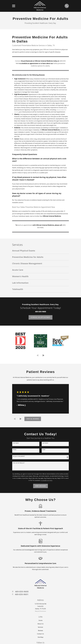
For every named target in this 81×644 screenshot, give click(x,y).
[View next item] (44, 355)
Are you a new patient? (19, 456)
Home (40, 620)
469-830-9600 (22, 592)
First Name (16, 443)
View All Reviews (33, 419)
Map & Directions (40, 611)
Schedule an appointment (40, 317)
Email (44, 450)
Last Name (45, 443)
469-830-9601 (22, 594)
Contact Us (40, 634)
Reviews (40, 630)
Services (40, 627)
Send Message (40, 486)
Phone (15, 450)
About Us (40, 624)
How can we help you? (19, 463)
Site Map (40, 637)
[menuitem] (40, 251)
